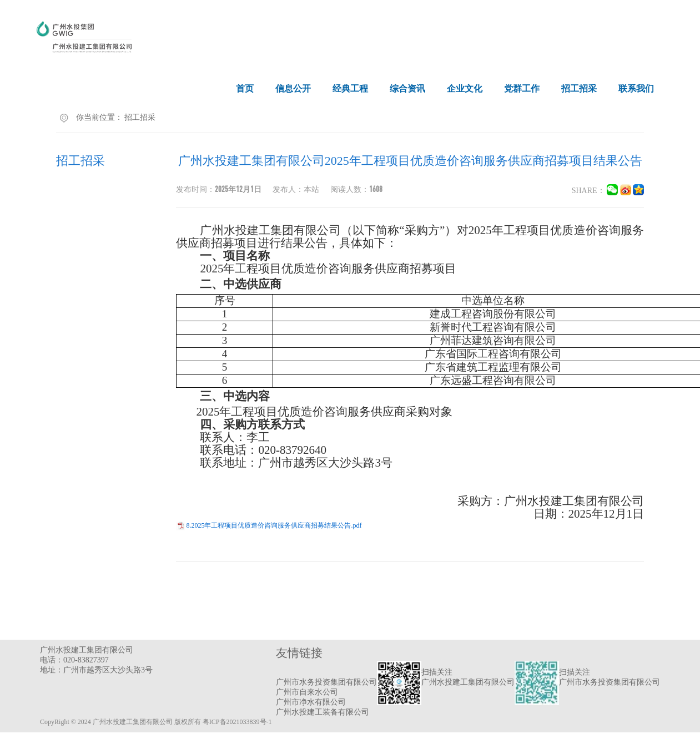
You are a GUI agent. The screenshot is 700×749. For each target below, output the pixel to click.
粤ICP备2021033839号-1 (237, 722)
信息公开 (293, 88)
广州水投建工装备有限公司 (323, 712)
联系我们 (636, 88)
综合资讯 (407, 88)
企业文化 (465, 88)
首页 (245, 88)
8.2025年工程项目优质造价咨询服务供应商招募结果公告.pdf (274, 525)
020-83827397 (86, 660)
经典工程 (350, 88)
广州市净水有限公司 (311, 702)
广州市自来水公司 (307, 692)
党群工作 (522, 88)
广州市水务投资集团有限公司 (326, 682)
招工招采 (579, 88)
